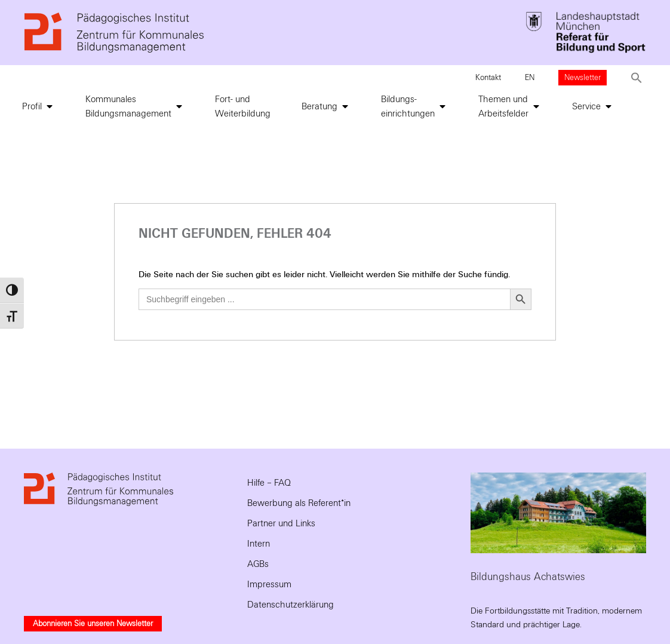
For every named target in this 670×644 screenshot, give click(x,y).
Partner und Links (281, 523)
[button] (637, 78)
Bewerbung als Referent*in (299, 503)
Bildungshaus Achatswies (528, 577)
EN (530, 78)
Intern (259, 544)
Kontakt (488, 78)
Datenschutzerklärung (291, 605)
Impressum (269, 584)
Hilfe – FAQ (269, 483)
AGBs (258, 564)
